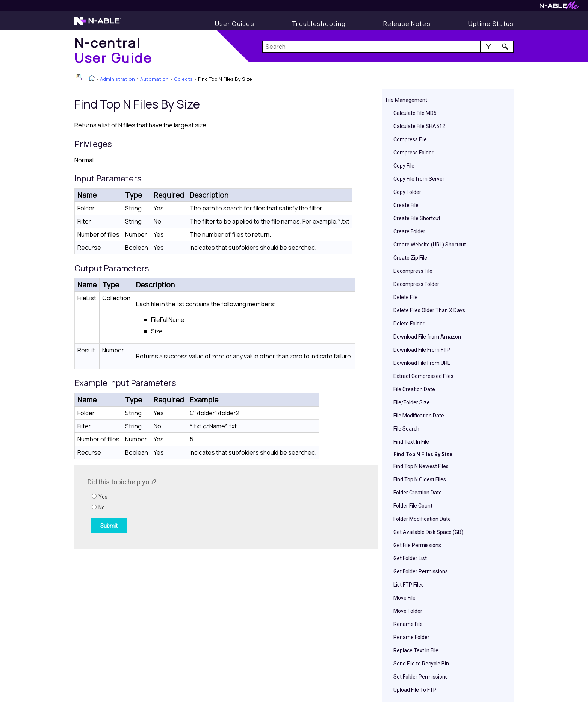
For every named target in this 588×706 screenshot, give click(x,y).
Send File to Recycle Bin (421, 664)
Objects (183, 79)
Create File (406, 205)
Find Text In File (411, 442)
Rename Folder (411, 637)
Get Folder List (410, 558)
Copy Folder (407, 192)
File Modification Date (419, 416)
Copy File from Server (419, 179)
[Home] (113, 50)
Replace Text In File (416, 650)
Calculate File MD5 (415, 113)
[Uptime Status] (491, 24)
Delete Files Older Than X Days (429, 310)
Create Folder (409, 231)
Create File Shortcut (417, 218)
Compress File (410, 139)
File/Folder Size (412, 402)
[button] (489, 47)
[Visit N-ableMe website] (559, 7)
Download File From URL (422, 363)
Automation (154, 79)
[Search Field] (388, 47)
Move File (404, 598)
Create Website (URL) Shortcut (430, 245)
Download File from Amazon (427, 337)
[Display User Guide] (235, 24)
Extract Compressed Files (423, 376)
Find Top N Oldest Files (420, 479)
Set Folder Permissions (421, 677)
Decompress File (413, 271)
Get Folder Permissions (421, 571)
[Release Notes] (407, 24)
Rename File (408, 624)
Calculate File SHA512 (419, 126)
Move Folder (408, 611)
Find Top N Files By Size (423, 454)
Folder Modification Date (422, 519)
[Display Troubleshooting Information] (319, 24)
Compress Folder (413, 153)
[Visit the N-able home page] (98, 24)
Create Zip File (410, 258)
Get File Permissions (417, 545)
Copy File (404, 166)
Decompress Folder (416, 284)
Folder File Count (413, 506)
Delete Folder (409, 324)
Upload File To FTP (415, 690)
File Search (406, 429)
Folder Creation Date (418, 493)
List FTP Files (409, 585)
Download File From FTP (422, 350)
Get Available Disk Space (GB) (428, 532)
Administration (117, 79)
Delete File (406, 297)
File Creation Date (414, 389)
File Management (407, 100)
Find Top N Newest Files (421, 466)
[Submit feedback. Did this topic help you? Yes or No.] (189, 506)
